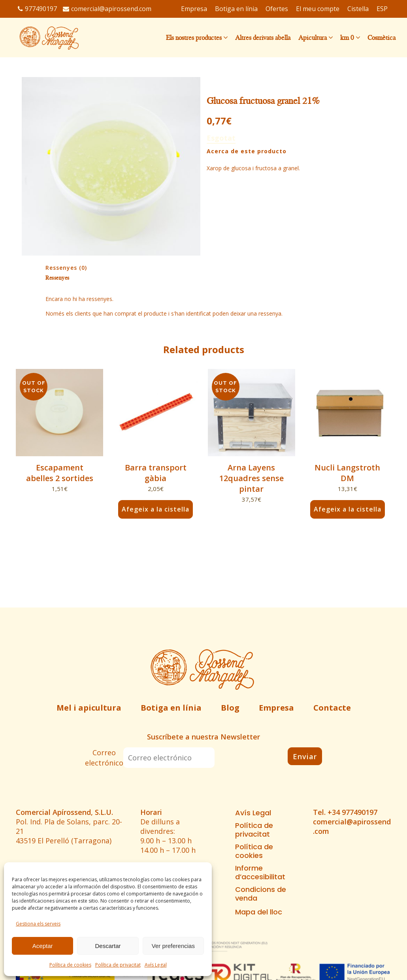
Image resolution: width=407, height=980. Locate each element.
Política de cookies (70, 965)
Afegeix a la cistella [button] (156, 509)
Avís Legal (156, 965)
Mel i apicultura (89, 708)
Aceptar (43, 946)
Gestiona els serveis (38, 924)
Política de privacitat (118, 965)
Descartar (108, 946)
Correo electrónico (104, 758)
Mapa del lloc (259, 912)
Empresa (276, 708)
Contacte (332, 708)
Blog (230, 708)
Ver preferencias (173, 946)
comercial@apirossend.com (107, 9)
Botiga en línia (171, 708)
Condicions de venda (261, 894)
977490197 (37, 9)
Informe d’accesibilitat (260, 873)
